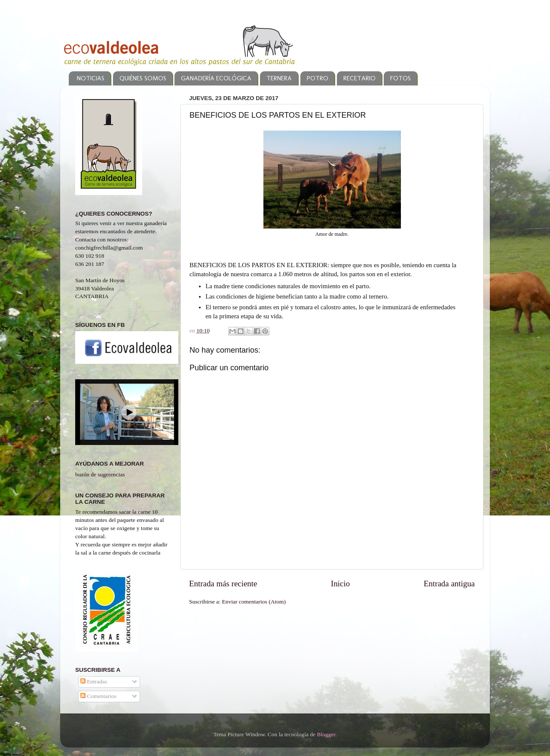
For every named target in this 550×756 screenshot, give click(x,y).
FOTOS (400, 78)
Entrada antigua (449, 584)
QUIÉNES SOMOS (143, 78)
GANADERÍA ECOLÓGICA (216, 78)
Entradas (94, 681)
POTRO (318, 78)
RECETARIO (359, 78)
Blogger (326, 734)
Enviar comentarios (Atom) (254, 602)
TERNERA (279, 78)
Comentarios (98, 696)
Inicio (340, 584)
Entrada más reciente (223, 584)
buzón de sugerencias (100, 474)
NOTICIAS (91, 78)
